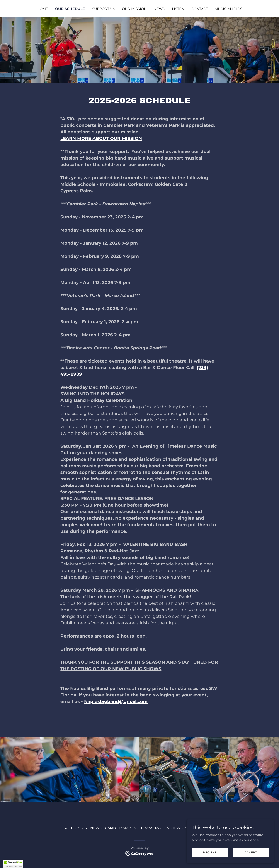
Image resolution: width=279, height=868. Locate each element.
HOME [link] (43, 9)
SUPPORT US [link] (104, 9)
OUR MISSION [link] (134, 9)
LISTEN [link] (178, 9)
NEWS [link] (159, 9)
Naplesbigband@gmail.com (116, 701)
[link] (140, 853)
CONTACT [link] (200, 9)
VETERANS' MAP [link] (149, 828)
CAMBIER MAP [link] (118, 828)
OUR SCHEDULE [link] (70, 9)
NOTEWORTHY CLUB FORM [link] (191, 828)
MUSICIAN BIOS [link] (229, 9)
